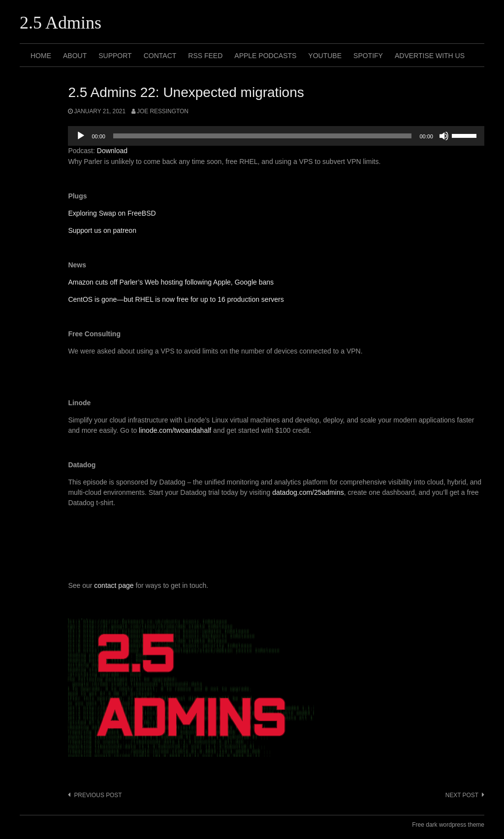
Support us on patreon (102, 230)
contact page (114, 585)
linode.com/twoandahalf (175, 430)
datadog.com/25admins (308, 492)
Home (41, 56)
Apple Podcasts (265, 56)
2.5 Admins (61, 23)
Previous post (98, 795)
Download (112, 151)
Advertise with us (430, 56)
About (75, 56)
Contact (160, 56)
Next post (462, 795)
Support (115, 56)
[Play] (81, 136)
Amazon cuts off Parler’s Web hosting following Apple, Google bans (171, 282)
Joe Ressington (163, 111)
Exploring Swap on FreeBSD (112, 213)
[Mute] (444, 136)
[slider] (263, 136)
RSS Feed (205, 56)
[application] (276, 136)
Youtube (325, 56)
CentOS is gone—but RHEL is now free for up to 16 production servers (176, 299)
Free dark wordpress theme (448, 825)
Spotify (368, 56)
